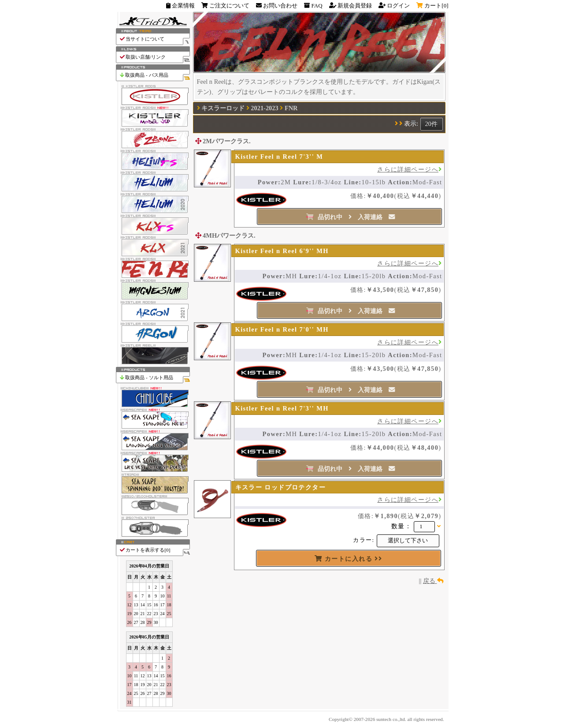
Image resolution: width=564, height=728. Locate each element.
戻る (433, 581)
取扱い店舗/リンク (154, 57)
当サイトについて (154, 39)
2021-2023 (264, 108)
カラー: (364, 540)
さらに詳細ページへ (410, 169)
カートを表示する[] (154, 550)
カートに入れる (348, 559)
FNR (291, 108)
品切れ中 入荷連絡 (350, 217)
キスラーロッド (223, 108)
